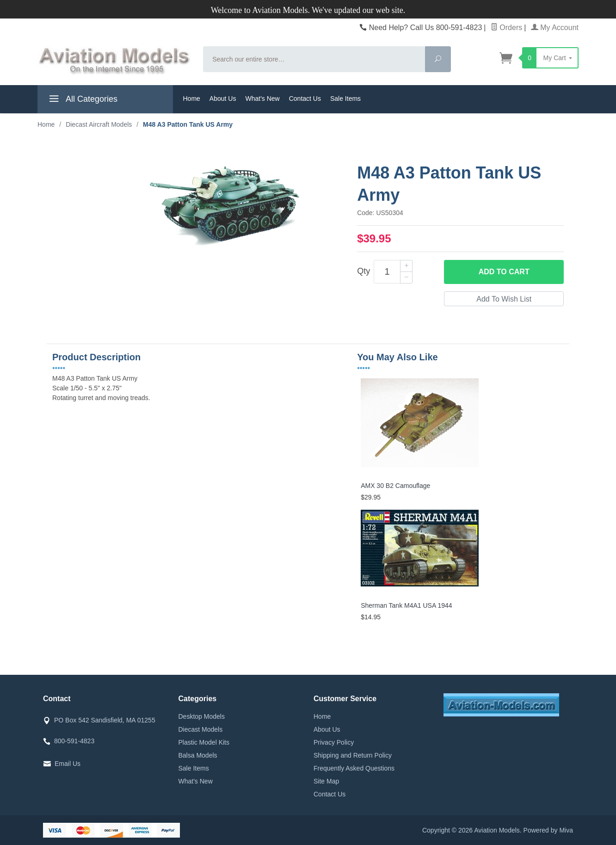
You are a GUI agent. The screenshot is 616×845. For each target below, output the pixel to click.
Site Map (326, 781)
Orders (506, 28)
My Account (555, 28)
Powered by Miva (548, 830)
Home (192, 99)
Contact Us (305, 99)
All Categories (82, 100)
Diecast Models (201, 729)
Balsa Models (198, 755)
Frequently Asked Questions (354, 768)
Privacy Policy (334, 742)
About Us (223, 99)
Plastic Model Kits (204, 742)
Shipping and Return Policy (353, 755)
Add (504, 272)
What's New (262, 99)
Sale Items (345, 99)
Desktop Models (202, 716)
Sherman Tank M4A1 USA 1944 (406, 605)
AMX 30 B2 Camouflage (395, 486)
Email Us (68, 764)
